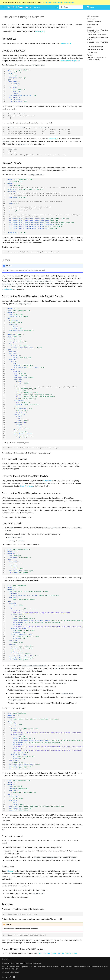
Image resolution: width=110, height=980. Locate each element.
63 (4, 430)
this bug (10, 871)
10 (4, 88)
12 (4, 92)
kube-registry (40, 31)
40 (4, 385)
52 (4, 408)
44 (4, 393)
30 (4, 365)
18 (4, 213)
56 (4, 416)
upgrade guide (7, 289)
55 (4, 414)
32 (4, 369)
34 (4, 373)
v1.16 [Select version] (36, 7)
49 (4, 403)
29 (4, 363)
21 (4, 219)
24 (4, 225)
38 (4, 381)
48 (4, 401)
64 (4, 432)
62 (4, 428)
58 (4, 420)
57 (4, 418)
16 (4, 99)
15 (4, 97)
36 (4, 377)
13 (4, 94)
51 (4, 406)
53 (4, 410)
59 (4, 422)
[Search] (71, 7)
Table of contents (93, 16)
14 (4, 95)
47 (4, 399)
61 (4, 426)
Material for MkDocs (14, 972)
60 (4, 424)
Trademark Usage (9, 968)
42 (4, 389)
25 (4, 227)
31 (4, 367)
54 (4, 412)
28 (4, 232)
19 (4, 215)
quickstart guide (65, 43)
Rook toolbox (53, 139)
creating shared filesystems (70, 61)
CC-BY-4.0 (38, 963)
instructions (47, 481)
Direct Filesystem (26, 486)
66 (4, 436)
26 (4, 228)
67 (4, 438)
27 (4, 230)
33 (4, 371)
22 (4, 221)
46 (4, 397)
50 (4, 405)
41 (4, 387)
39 (4, 383)
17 (4, 101)
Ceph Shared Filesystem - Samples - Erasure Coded (57, 953)
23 (4, 223)
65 (4, 434)
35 (4, 375)
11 (4, 90)
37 (4, 379)
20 (4, 217)
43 (4, 391)
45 (4, 395)
